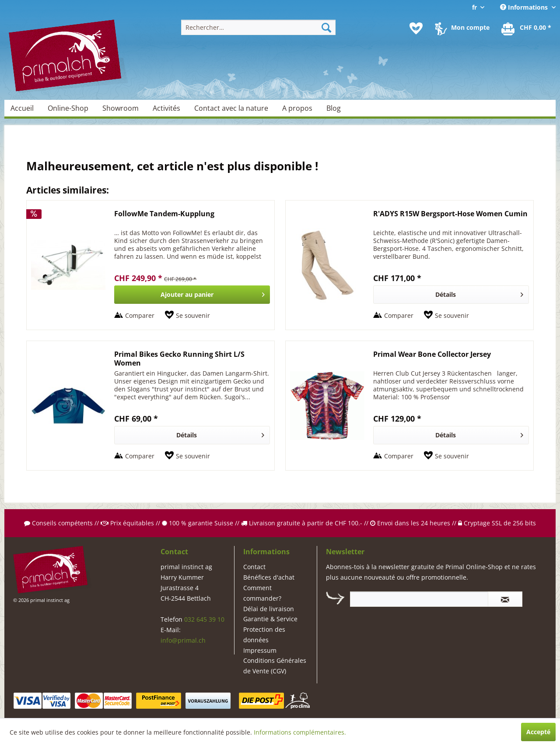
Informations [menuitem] (525, 7)
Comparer (140, 315)
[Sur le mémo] (187, 316)
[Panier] (527, 28)
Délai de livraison (269, 609)
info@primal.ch (183, 640)
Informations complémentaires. (300, 732)
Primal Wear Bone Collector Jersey (432, 354)
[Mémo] (416, 28)
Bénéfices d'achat (269, 577)
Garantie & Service (270, 619)
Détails (479, 293)
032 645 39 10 (204, 619)
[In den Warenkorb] (192, 295)
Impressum (260, 650)
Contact (254, 567)
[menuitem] (258, 27)
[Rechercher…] (258, 27)
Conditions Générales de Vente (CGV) (275, 666)
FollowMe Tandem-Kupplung (164, 214)
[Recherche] (326, 27)
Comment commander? (262, 593)
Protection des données (264, 635)
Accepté (538, 732)
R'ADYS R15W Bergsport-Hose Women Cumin (450, 214)
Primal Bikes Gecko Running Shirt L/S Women (179, 359)
